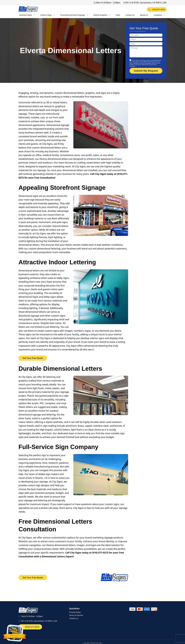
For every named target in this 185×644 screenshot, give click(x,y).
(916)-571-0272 (157, 9)
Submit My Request (146, 71)
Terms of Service (76, 615)
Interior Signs (48, 15)
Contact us (74, 618)
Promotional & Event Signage (74, 15)
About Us (144, 15)
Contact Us (130, 15)
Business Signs (27, 15)
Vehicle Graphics (102, 15)
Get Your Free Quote (33, 358)
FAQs (118, 15)
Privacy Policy (75, 612)
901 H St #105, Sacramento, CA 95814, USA (145, 3)
